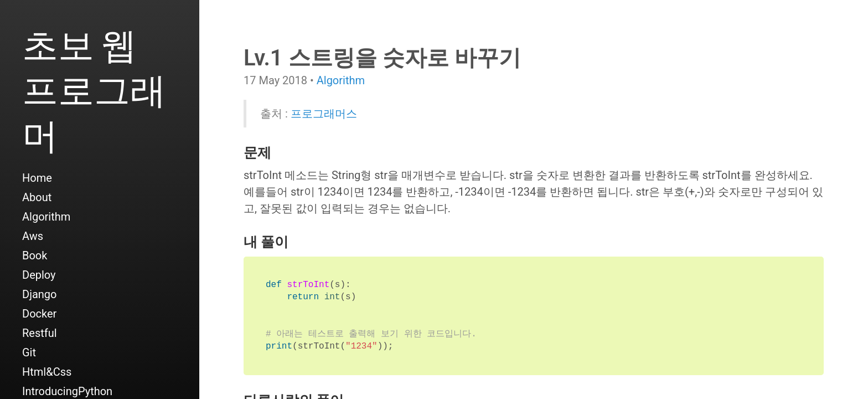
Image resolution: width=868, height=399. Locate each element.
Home (37, 178)
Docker (39, 314)
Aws (33, 236)
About (37, 197)
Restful (40, 333)
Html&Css (47, 372)
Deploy (39, 275)
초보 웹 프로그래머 (94, 89)
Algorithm (46, 217)
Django (39, 294)
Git (29, 352)
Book (35, 255)
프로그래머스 (324, 114)
